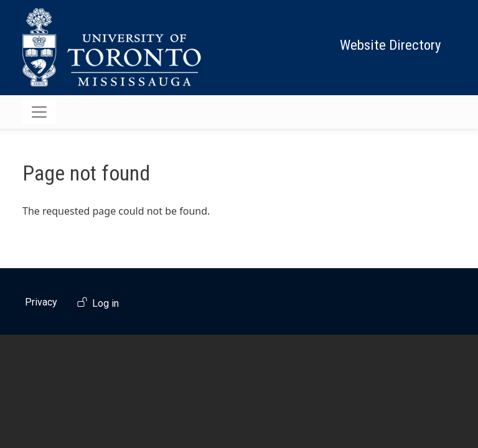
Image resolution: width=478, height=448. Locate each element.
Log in (105, 303)
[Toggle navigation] (39, 112)
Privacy (41, 302)
